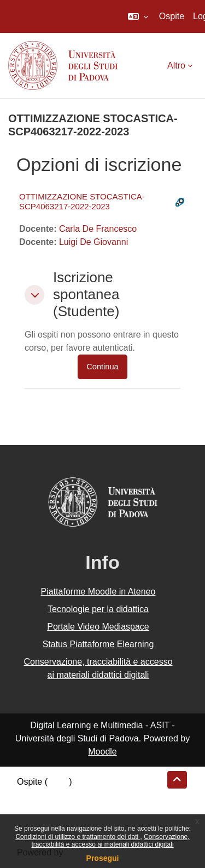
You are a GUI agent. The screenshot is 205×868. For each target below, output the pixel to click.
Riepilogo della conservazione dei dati (90, 795)
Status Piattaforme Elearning (98, 644)
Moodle (102, 752)
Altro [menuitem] (176, 65)
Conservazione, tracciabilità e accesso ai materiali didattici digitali (110, 841)
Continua (102, 367)
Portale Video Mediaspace (98, 627)
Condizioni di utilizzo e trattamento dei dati (78, 837)
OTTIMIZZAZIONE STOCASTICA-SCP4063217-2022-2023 (82, 201)
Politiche (33, 808)
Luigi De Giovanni (93, 242)
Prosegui (103, 858)
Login (58, 782)
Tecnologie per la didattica (98, 609)
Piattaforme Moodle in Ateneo (98, 592)
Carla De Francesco (98, 229)
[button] (138, 16)
